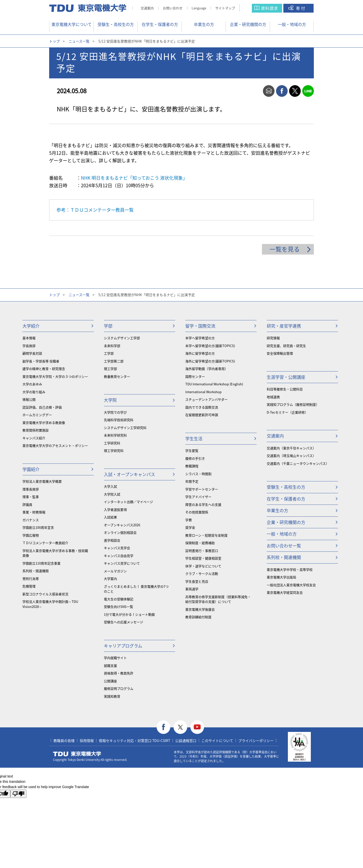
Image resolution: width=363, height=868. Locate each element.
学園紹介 (31, 469)
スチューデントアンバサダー (206, 399)
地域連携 (273, 397)
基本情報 (29, 338)
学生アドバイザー (198, 497)
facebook (282, 91)
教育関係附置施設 (36, 430)
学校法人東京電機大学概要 (42, 481)
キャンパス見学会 (117, 548)
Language (199, 8)
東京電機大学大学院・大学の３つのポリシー (55, 376)
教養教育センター (117, 376)
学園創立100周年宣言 (38, 527)
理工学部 (110, 369)
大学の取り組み (34, 392)
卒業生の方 (204, 24)
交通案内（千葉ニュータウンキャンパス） (298, 463)
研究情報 (273, 338)
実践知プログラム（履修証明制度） (293, 404)
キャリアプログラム (123, 646)
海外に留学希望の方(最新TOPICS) (210, 361)
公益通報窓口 (186, 740)
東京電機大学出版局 (281, 577)
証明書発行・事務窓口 (202, 551)
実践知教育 (112, 696)
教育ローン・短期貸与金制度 (206, 535)
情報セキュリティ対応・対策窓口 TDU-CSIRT (134, 740)
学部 (108, 326)
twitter (295, 91)
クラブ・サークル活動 (202, 573)
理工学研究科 (114, 451)
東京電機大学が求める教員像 (44, 423)
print (256, 91)
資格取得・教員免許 (119, 673)
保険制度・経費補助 (200, 543)
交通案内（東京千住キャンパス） (291, 448)
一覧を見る (285, 249)
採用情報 (87, 740)
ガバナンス (31, 520)
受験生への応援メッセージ (124, 622)
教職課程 (192, 466)
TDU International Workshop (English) (214, 384)
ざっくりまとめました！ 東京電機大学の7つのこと (136, 589)
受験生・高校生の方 (116, 24)
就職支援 (110, 665)
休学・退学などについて (203, 566)
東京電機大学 (77, 754)
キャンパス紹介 (34, 438)
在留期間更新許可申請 (202, 415)
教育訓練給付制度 (198, 617)
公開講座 (110, 681)
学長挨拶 (29, 346)
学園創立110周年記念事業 (41, 563)
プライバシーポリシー (256, 740)
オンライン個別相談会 (120, 532)
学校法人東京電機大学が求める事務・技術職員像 (55, 553)
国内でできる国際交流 (202, 407)
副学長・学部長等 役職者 (41, 361)
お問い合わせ (173, 8)
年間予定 (192, 481)
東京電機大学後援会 (200, 609)
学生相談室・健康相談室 (203, 558)
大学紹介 (31, 326)
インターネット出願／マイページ (128, 502)
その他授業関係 (197, 512)
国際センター (195, 376)
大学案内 (110, 579)
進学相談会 (112, 540)
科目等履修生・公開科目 (285, 389)
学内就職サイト (115, 658)
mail (269, 91)
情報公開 (29, 399)
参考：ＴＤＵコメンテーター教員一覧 (95, 210)
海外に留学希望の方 (200, 353)
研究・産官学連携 (284, 326)
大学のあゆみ (32, 384)
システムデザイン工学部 (122, 338)
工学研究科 (112, 443)
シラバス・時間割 (198, 474)
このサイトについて (217, 740)
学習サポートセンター (202, 489)
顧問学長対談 (32, 353)
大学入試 (110, 486)
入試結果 (110, 517)
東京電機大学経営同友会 (285, 592)
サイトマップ (225, 8)
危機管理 (29, 586)
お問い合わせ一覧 (284, 546)
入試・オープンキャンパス (129, 474)
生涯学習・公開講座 (286, 377)
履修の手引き (195, 458)
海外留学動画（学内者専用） (207, 369)
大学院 (110, 400)
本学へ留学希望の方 (200, 338)
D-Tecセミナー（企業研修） (287, 412)
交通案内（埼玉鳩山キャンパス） (291, 456)
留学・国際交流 (200, 326)
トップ (54, 41)
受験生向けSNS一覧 (118, 607)
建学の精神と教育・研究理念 (44, 369)
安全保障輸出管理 (280, 353)
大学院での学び (115, 412)
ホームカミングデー (37, 415)
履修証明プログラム (119, 688)
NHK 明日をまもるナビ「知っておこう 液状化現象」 (134, 178)
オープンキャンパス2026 (122, 525)
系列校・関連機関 (36, 571)
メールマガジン (115, 571)
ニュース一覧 (79, 41)
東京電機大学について (72, 24)
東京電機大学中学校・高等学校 (290, 569)
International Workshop (203, 392)
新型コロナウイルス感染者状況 (45, 594)
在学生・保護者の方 (160, 24)
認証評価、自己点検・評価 (42, 407)
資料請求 (269, 8)
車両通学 (192, 589)
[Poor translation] (18, 794)
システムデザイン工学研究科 (125, 428)
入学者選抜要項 (115, 509)
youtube (197, 727)
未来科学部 (112, 346)
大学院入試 (112, 494)
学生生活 (194, 438)
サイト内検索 (251, 8)
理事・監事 (31, 497)
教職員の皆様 (64, 740)
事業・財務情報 (34, 512)
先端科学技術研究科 (119, 420)
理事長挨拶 (31, 489)
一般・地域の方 (292, 24)
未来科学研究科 (115, 435)
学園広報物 (31, 535)
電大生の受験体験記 (119, 599)
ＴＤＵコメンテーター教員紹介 (45, 543)
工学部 (109, 353)
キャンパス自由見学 (119, 556)
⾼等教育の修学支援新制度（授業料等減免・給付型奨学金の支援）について (218, 599)
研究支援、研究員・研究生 (286, 346)
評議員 (27, 504)
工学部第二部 (114, 361)
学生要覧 (192, 451)
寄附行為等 (31, 579)
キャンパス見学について (122, 563)
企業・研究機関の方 (248, 24)
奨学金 (190, 527)
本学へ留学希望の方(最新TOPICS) (210, 346)
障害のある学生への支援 (203, 504)
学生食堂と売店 (197, 581)
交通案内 (147, 8)
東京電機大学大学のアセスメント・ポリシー (55, 445)
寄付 (301, 8)
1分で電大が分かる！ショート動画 (129, 614)
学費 (189, 520)
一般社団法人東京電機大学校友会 (291, 585)
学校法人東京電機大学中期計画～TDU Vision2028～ (50, 604)
